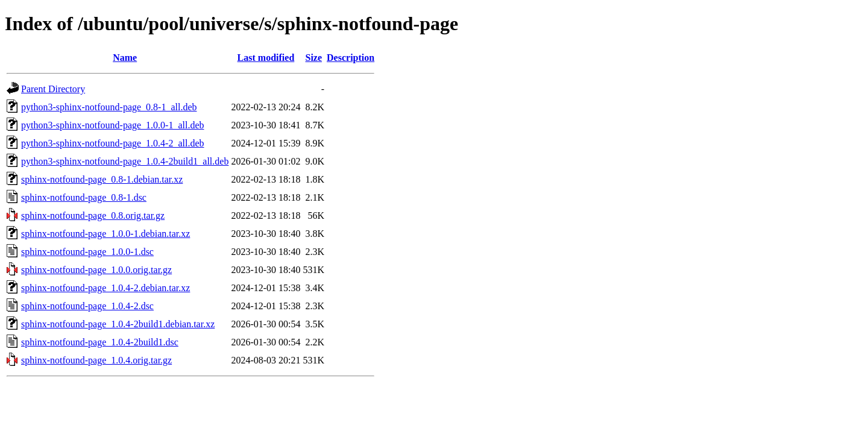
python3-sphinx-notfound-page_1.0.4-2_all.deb (113, 143)
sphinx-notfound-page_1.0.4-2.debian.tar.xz (105, 288)
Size (314, 58)
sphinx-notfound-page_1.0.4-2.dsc (87, 306)
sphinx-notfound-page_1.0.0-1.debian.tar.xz (105, 234)
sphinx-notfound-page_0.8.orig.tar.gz (93, 215)
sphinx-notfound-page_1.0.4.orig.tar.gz (96, 360)
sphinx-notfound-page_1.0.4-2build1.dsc (100, 342)
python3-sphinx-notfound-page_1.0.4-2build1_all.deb (125, 161)
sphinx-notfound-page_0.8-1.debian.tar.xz (102, 179)
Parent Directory (53, 89)
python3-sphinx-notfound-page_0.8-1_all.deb (109, 107)
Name (125, 58)
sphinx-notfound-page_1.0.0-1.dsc (87, 252)
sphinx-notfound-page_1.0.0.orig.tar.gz (96, 270)
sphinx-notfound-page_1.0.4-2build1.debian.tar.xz (118, 324)
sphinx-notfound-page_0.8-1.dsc (84, 197)
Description (351, 58)
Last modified (266, 58)
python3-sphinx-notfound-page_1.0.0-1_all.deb (113, 125)
